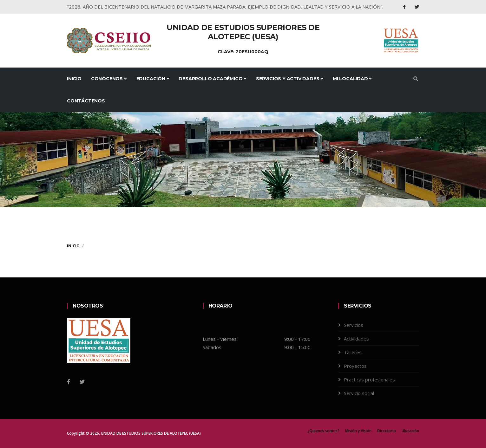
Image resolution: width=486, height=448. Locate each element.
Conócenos (109, 79)
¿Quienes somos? (323, 431)
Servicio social (359, 393)
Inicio (74, 79)
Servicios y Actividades (290, 79)
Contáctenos (86, 101)
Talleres (353, 352)
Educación (153, 79)
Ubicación (410, 431)
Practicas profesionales (369, 380)
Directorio (387, 431)
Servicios (354, 325)
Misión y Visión (358, 431)
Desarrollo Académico (213, 79)
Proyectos (355, 366)
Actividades (356, 339)
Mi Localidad (352, 79)
